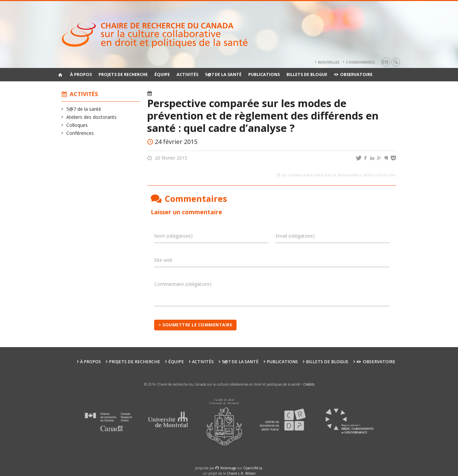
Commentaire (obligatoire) (183, 284)
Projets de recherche (123, 74)
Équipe (162, 74)
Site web (163, 260)
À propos (81, 74)
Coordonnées (361, 62)
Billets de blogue (307, 74)
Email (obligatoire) (295, 236)
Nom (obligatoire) (173, 236)
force (228, 468)
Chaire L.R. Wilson (241, 473)
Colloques (77, 125)
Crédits (309, 384)
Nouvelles (329, 62)
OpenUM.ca (253, 468)
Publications (264, 74)
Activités (187, 74)
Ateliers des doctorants (92, 117)
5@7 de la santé (223, 74)
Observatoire (353, 74)
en (385, 62)
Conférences (80, 133)
